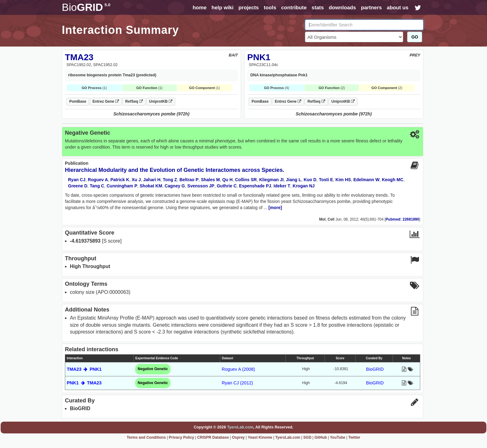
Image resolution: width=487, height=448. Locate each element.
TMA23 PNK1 (84, 369)
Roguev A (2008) (238, 369)
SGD (307, 437)
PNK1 (259, 57)
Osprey (238, 437)
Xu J (136, 180)
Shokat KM (151, 186)
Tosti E (326, 180)
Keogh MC (392, 180)
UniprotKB (161, 101)
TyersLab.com (240, 427)
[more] (275, 208)
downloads (342, 8)
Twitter (354, 437)
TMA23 (79, 57)
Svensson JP (201, 186)
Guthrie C (227, 186)
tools (270, 8)
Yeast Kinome (260, 437)
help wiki (223, 8)
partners (371, 8)
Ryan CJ (77, 180)
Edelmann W (366, 180)
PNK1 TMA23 (84, 383)
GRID (86, 7)
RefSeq (134, 101)
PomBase (78, 101)
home (200, 8)
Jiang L (294, 180)
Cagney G (175, 186)
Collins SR (246, 180)
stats (318, 8)
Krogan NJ (304, 186)
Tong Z (170, 180)
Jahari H (152, 180)
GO (415, 37)
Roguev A (98, 180)
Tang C (97, 186)
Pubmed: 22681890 (403, 219)
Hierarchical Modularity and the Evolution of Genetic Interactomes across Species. (175, 170)
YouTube (338, 437)
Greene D (78, 186)
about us (398, 8)
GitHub (321, 437)
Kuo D (310, 180)
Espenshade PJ (255, 186)
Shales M (210, 180)
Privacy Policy (182, 437)
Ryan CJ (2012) (237, 383)
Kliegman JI (271, 180)
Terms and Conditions (146, 437)
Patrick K (120, 180)
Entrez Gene (106, 101)
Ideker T (282, 186)
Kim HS (343, 180)
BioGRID (375, 369)
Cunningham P (122, 186)
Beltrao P (189, 180)
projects (249, 8)
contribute (294, 8)
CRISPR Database (213, 437)
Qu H (227, 180)
